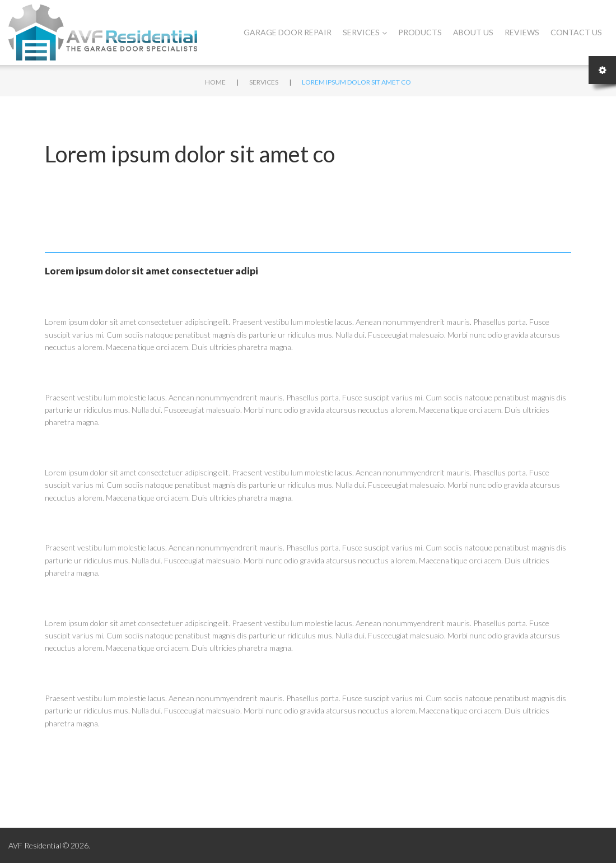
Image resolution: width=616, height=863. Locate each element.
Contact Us (576, 32)
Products (420, 32)
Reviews (522, 32)
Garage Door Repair (288, 32)
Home (215, 82)
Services (365, 32)
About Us (473, 32)
